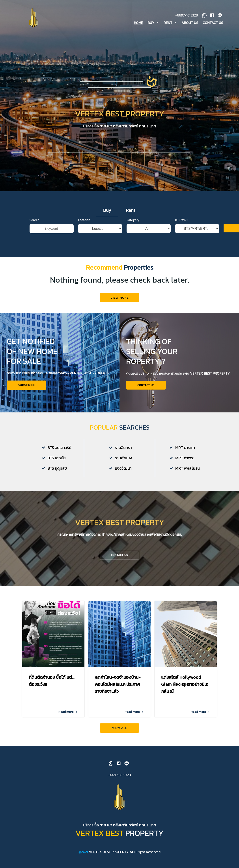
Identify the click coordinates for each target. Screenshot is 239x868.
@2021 (84, 852)
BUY (153, 23)
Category (133, 232)
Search (34, 232)
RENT (170, 23)
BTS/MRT (182, 232)
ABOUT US (190, 23)
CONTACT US (213, 23)
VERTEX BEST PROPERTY (109, 852)
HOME (138, 23)
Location (84, 232)
